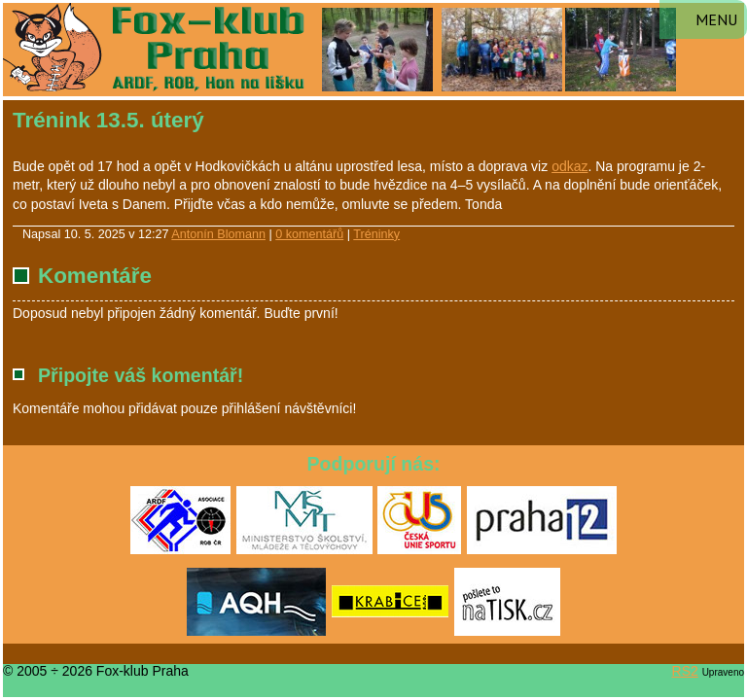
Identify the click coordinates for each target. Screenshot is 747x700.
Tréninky (376, 234)
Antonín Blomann (218, 234)
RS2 (685, 671)
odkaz (569, 166)
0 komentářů (309, 234)
